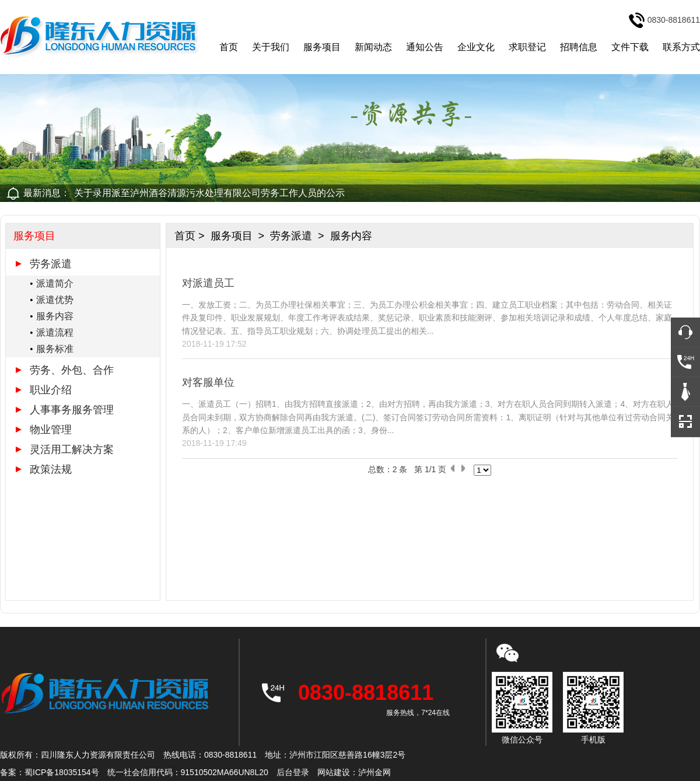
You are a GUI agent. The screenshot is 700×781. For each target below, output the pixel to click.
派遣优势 (55, 300)
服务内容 (55, 316)
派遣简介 (55, 283)
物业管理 (51, 430)
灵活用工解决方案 (72, 449)
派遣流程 (55, 332)
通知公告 (425, 47)
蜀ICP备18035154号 (62, 772)
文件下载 (630, 47)
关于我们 (271, 47)
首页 (229, 47)
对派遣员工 (208, 283)
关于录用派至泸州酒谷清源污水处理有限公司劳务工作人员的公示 (209, 193)
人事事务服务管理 (72, 410)
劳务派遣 (51, 264)
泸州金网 (374, 772)
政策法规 (51, 469)
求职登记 (527, 47)
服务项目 (322, 47)
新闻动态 (373, 47)
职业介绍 (51, 390)
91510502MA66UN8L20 (225, 772)
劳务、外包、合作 (72, 370)
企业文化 (476, 47)
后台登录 (293, 772)
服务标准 (55, 349)
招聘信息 (579, 47)
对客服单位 (208, 382)
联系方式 (681, 47)
